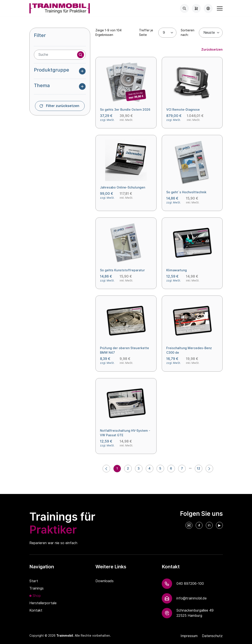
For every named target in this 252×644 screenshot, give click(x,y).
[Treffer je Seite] (167, 33)
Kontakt (36, 610)
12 (198, 468)
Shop (37, 596)
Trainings (36, 588)
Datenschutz (212, 636)
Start (34, 581)
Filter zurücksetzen (63, 106)
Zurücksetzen (212, 50)
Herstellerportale (43, 603)
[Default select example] (211, 33)
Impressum (189, 636)
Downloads (105, 581)
